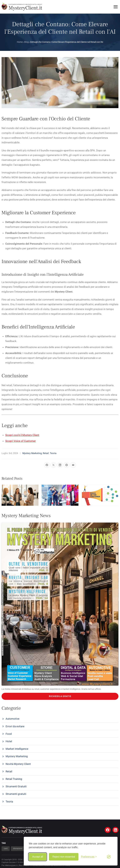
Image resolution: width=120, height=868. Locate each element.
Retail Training (14, 779)
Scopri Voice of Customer (21, 441)
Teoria (53, 453)
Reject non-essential (64, 857)
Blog (26, 42)
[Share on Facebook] (47, 465)
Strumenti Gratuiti (16, 786)
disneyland (18, 848)
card (6, 848)
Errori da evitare (15, 726)
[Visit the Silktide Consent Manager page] (109, 857)
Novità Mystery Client (18, 764)
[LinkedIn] (115, 830)
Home (20, 42)
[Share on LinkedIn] (60, 465)
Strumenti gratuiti (16, 794)
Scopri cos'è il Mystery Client (22, 435)
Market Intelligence (17, 749)
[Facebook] (108, 830)
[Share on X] (53, 465)
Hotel (9, 741)
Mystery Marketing (32, 453)
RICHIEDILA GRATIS (60, 696)
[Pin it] (67, 465)
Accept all (38, 857)
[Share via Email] (73, 465)
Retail (46, 453)
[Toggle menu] (116, 7)
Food (9, 734)
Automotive (12, 719)
